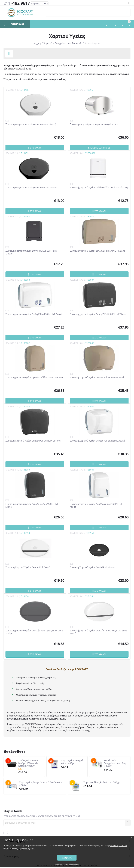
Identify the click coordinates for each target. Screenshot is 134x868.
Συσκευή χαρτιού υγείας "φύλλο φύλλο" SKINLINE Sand (35, 378)
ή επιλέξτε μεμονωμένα (67, 864)
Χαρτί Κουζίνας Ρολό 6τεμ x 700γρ (101, 782)
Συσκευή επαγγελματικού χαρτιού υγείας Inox (94, 124)
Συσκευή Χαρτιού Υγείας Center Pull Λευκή (28, 567)
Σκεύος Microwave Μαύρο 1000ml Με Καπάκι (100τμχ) (28, 763)
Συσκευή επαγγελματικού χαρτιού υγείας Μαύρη (31, 188)
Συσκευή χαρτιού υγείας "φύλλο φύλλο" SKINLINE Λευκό (96, 505)
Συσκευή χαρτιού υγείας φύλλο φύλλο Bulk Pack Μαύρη (31, 252)
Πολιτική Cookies (119, 845)
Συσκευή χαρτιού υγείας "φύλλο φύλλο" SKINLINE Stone (32, 505)
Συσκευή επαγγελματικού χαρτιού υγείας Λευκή (31, 124)
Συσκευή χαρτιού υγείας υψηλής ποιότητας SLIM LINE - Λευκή (99, 632)
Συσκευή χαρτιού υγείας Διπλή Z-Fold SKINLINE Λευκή (34, 314)
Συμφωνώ (67, 858)
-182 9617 (17, 3)
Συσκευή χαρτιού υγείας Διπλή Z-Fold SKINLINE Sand (98, 251)
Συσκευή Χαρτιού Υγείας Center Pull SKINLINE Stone (33, 441)
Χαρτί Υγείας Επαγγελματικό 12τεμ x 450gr (115, 763)
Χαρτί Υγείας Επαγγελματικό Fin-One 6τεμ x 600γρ (41, 784)
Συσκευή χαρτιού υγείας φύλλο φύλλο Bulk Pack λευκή (99, 188)
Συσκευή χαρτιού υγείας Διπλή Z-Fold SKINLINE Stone (98, 314)
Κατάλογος (17, 24)
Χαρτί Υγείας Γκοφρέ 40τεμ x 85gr (72, 762)
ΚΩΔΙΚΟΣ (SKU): (13, 90)
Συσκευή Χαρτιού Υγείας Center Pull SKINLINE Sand (97, 378)
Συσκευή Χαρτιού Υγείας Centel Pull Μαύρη (92, 567)
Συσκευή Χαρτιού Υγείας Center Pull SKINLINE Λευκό (97, 441)
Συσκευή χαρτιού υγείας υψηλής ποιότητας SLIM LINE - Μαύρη (35, 632)
